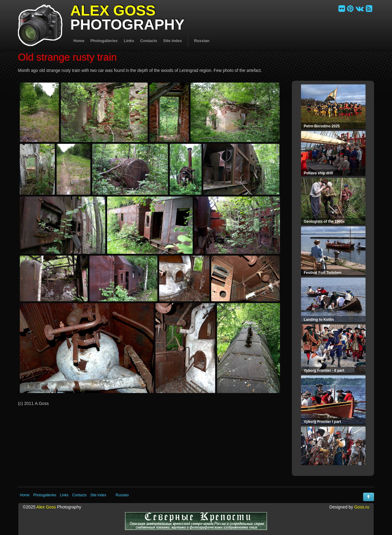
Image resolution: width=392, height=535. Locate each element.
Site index (172, 41)
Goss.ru (362, 507)
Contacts (149, 41)
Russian (202, 41)
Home (79, 41)
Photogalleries (104, 41)
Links (129, 41)
